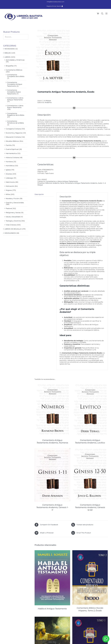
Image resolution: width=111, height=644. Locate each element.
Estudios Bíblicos (12, 141)
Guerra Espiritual (12, 149)
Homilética (10, 166)
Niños (8, 194)
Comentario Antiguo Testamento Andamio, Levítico (90, 441)
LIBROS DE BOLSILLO (13, 229)
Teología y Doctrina (13, 221)
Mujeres (9, 190)
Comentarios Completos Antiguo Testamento (15, 84)
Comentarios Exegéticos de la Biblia (16, 114)
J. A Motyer (47, 101)
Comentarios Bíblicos (14, 70)
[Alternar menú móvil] (107, 13)
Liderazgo (10, 178)
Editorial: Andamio (52, 183)
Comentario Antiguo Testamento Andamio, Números (52, 441)
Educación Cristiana (13, 137)
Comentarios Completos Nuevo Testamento (14, 92)
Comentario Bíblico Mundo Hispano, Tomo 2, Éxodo (90, 609)
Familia (9, 145)
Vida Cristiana (11, 225)
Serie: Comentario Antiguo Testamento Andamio (79, 183)
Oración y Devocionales (15, 203)
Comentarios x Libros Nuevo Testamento (15, 107)
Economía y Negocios (14, 133)
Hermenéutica (11, 153)
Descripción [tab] (39, 194)
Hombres (9, 162)
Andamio (48, 102)
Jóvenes (9, 174)
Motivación (10, 186)
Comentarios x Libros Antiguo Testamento (62, 181)
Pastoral (9, 208)
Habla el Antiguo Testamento (52, 609)
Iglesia (8, 170)
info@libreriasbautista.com (55, 2)
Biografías (10, 66)
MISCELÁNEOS (10, 233)
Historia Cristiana (12, 158)
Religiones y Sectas (13, 213)
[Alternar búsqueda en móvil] (102, 13)
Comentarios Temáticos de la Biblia (15, 122)
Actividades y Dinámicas (15, 60)
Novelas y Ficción (12, 198)
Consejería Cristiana (13, 129)
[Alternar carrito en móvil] (98, 13)
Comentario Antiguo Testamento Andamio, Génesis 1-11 (52, 507)
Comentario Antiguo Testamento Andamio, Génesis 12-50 (90, 507)
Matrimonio (10, 182)
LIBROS (7, 57)
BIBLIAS (8, 53)
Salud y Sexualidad (13, 217)
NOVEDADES (10, 49)
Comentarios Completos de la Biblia (16, 76)
